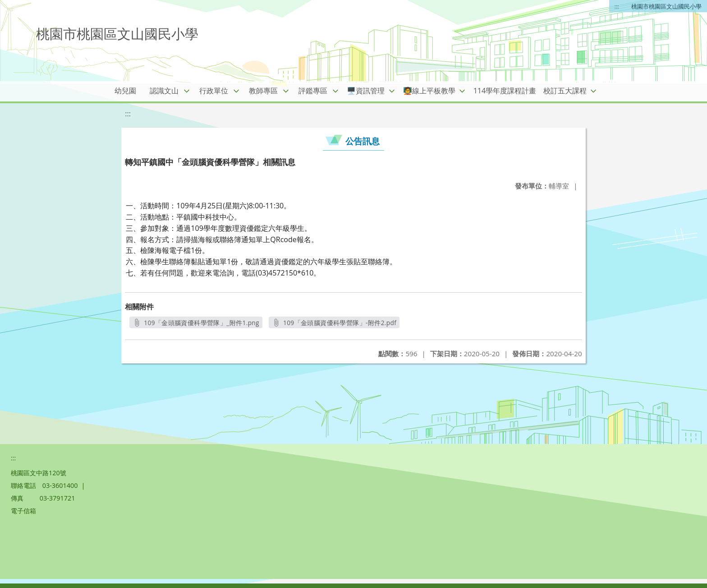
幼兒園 (125, 91)
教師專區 (263, 91)
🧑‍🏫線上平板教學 (429, 91)
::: (617, 6)
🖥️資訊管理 (366, 91)
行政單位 (214, 91)
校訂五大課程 (565, 91)
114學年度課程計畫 (505, 91)
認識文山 (164, 91)
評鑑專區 (313, 91)
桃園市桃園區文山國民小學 (666, 6)
